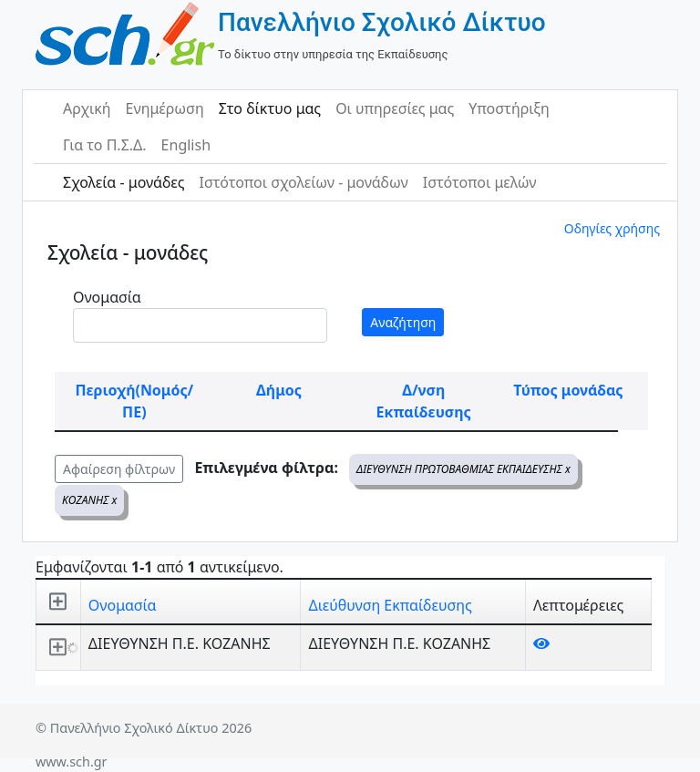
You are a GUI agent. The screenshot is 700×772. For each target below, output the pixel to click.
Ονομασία (107, 297)
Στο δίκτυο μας (270, 108)
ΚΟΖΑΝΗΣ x (89, 500)
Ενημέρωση (165, 108)
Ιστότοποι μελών (480, 182)
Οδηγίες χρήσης (612, 228)
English (186, 145)
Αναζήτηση (403, 322)
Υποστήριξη (509, 108)
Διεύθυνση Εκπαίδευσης (390, 605)
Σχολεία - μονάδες (124, 182)
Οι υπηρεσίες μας (395, 108)
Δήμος (279, 390)
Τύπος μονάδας (568, 390)
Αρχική (87, 108)
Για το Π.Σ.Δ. (105, 145)
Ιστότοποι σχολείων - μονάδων (303, 182)
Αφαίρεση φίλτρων (119, 469)
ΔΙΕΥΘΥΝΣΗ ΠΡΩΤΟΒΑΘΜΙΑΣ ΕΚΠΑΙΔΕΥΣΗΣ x (463, 469)
